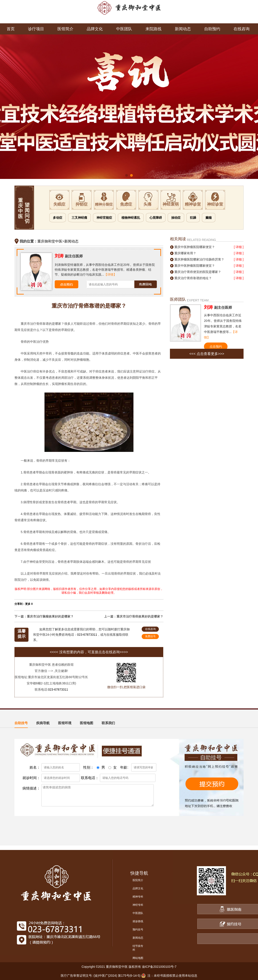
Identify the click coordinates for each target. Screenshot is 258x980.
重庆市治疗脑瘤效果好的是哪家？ (50, 616)
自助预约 (212, 29)
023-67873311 (87, 635)
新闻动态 (183, 29)
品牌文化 (95, 29)
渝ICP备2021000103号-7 (159, 967)
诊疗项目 (36, 29)
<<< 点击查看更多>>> (207, 354)
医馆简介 (65, 29)
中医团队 (124, 29)
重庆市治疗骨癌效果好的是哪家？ (140, 616)
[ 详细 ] (239, 247)
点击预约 (216, 347)
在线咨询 (242, 29)
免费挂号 (150, 636)
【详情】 (110, 275)
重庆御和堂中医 (50, 241)
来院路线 (153, 29)
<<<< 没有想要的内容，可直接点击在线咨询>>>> (89, 652)
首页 (11, 29)
